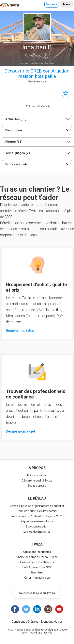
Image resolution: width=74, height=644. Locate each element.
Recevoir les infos (20, 331)
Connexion (52, 4)
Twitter (26, 609)
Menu (67, 4)
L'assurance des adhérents (37, 562)
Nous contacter (37, 475)
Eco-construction (37, 526)
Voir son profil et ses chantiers (37, 63)
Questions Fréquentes (37, 552)
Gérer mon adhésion (37, 578)
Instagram (48, 609)
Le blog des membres (37, 532)
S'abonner (66, 93)
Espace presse (37, 486)
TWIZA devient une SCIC (37, 567)
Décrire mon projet (21, 431)
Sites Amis (37, 572)
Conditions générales (25, 622)
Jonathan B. (37, 47)
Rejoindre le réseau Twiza (37, 521)
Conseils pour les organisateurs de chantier (37, 506)
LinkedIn (37, 609)
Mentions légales (52, 622)
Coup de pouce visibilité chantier (37, 511)
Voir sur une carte (45, 56)
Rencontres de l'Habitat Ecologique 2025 (37, 516)
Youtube (59, 609)
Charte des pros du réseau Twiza (37, 557)
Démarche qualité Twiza (37, 481)
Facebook (15, 609)
